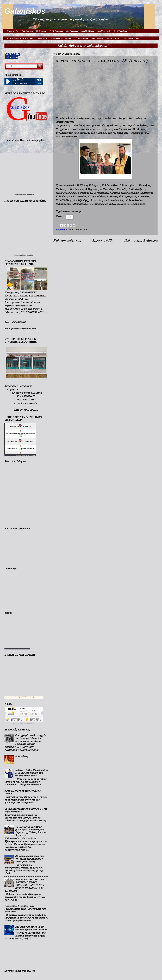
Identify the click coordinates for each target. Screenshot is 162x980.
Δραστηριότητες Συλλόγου (61, 38)
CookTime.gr (30, 697)
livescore (34, 455)
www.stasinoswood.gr (26, 403)
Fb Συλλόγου (41, 31)
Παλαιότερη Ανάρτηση (141, 240)
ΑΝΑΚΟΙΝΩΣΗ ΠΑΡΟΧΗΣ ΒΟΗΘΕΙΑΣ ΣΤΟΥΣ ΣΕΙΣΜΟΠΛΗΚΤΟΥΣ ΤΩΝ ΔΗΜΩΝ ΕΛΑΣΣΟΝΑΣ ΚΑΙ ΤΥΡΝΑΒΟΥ (25, 885)
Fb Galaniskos (27, 31)
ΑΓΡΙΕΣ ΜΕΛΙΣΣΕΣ (77, 230)
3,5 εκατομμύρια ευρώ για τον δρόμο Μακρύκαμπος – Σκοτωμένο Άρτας (30, 859)
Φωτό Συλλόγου (88, 31)
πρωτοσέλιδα (20, 195)
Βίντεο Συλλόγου (81, 38)
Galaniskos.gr (22, 756)
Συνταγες (16, 697)
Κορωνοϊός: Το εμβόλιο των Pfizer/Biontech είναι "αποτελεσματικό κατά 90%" (25, 909)
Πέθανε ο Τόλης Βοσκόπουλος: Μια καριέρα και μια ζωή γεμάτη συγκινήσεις (31, 773)
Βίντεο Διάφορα (97, 38)
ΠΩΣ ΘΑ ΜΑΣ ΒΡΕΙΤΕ (26, 410)
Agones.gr (27, 455)
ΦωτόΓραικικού (104, 31)
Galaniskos (25, 11)
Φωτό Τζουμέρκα (120, 31)
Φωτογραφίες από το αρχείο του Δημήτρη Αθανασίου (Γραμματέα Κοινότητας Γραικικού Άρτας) (30, 740)
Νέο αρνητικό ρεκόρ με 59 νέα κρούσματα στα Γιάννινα (31, 928)
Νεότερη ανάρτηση (67, 240)
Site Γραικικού (72, 31)
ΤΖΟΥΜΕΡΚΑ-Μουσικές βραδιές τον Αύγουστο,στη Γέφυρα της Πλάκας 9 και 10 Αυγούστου (31, 831)
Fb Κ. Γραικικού (56, 31)
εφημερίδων (30, 195)
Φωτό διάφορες (113, 38)
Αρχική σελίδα (12, 31)
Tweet (59, 216)
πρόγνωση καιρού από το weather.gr (24, 724)
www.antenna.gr (72, 211)
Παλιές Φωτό (42, 38)
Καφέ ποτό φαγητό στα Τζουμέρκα (20, 38)
